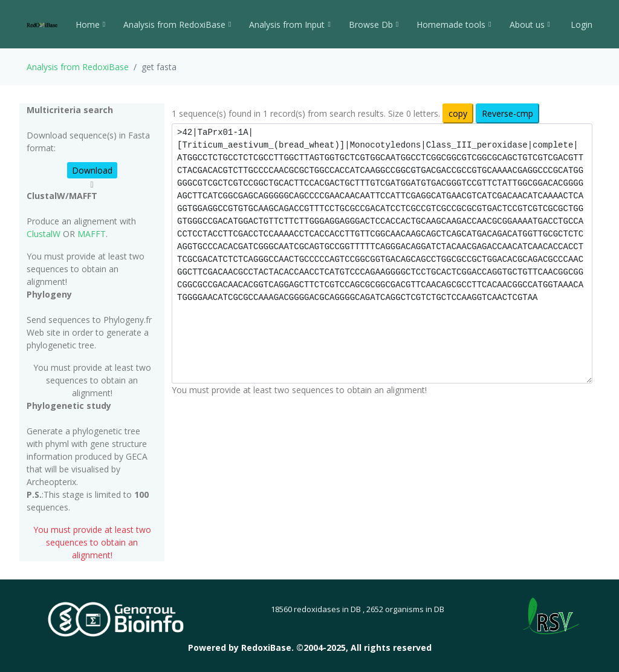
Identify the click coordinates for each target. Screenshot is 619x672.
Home (90, 24)
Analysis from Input (290, 24)
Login (580, 24)
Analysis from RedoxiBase (78, 67)
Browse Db (374, 24)
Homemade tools (454, 24)
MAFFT (92, 234)
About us (530, 24)
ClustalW (44, 234)
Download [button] (92, 170)
